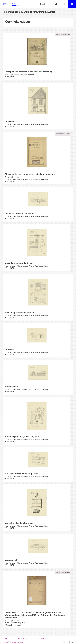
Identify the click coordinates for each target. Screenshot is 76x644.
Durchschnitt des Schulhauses (19, 213)
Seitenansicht (11, 386)
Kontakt (5, 638)
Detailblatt (10, 121)
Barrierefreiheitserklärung (12, 642)
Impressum (39, 638)
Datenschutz (23, 638)
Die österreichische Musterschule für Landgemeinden (30, 174)
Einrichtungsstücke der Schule (19, 263)
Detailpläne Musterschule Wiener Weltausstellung (29, 72)
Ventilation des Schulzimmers (19, 523)
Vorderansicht (11, 560)
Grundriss (9, 349)
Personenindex (11, 12)
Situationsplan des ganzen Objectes (22, 436)
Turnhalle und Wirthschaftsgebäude (22, 473)
